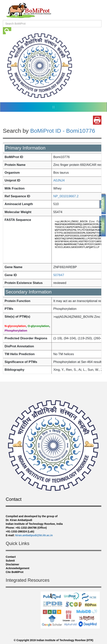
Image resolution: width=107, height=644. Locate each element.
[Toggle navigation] (54, 107)
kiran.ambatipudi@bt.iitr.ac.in (34, 535)
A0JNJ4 (59, 180)
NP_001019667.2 (66, 196)
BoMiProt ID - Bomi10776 (63, 131)
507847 (59, 275)
